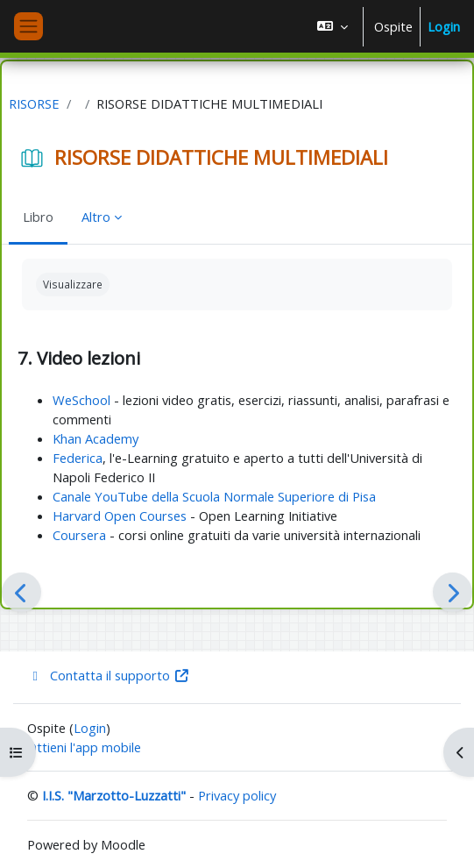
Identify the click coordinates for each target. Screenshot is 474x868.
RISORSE (34, 103)
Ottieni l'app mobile (84, 747)
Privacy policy (237, 795)
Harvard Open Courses (120, 516)
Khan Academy (96, 438)
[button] (333, 26)
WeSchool (81, 400)
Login (444, 26)
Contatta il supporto (109, 675)
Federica (78, 458)
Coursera (79, 535)
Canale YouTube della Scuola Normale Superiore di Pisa (214, 496)
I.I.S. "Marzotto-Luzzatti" (114, 795)
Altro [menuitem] (96, 217)
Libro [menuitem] (38, 217)
